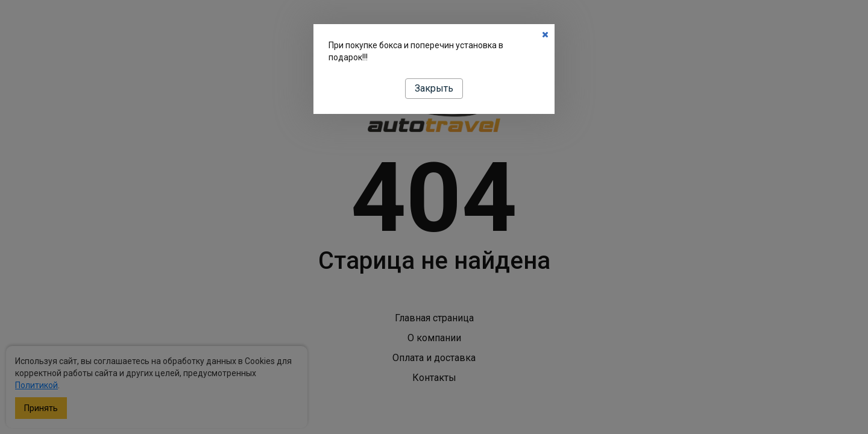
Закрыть (434, 88)
